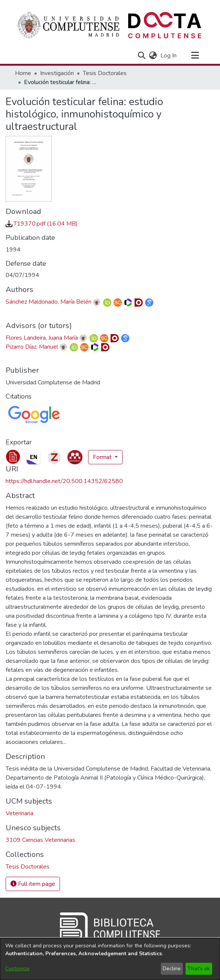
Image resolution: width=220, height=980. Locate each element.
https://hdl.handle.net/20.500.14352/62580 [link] (64, 481)
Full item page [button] (33, 884)
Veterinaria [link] (19, 813)
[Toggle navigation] (195, 56)
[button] (142, 56)
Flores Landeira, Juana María (42, 338)
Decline (172, 969)
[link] (42, 224)
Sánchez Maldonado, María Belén (49, 302)
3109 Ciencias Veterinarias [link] (40, 840)
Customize (17, 969)
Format (103, 457)
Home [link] (23, 73)
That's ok (199, 969)
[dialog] (110, 959)
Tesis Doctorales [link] (105, 73)
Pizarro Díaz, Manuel (32, 347)
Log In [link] (169, 56)
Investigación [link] (57, 73)
